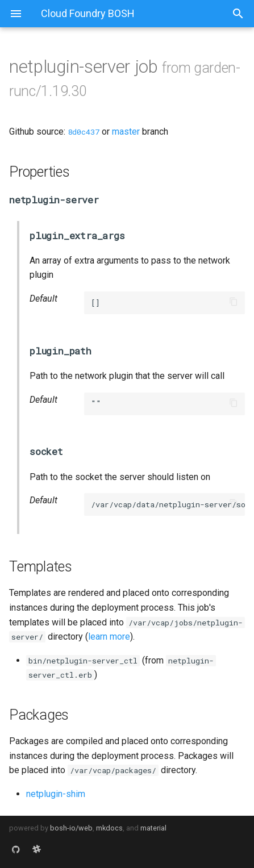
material (153, 828)
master (126, 132)
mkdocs (109, 828)
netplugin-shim (56, 794)
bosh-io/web (71, 828)
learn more (109, 637)
